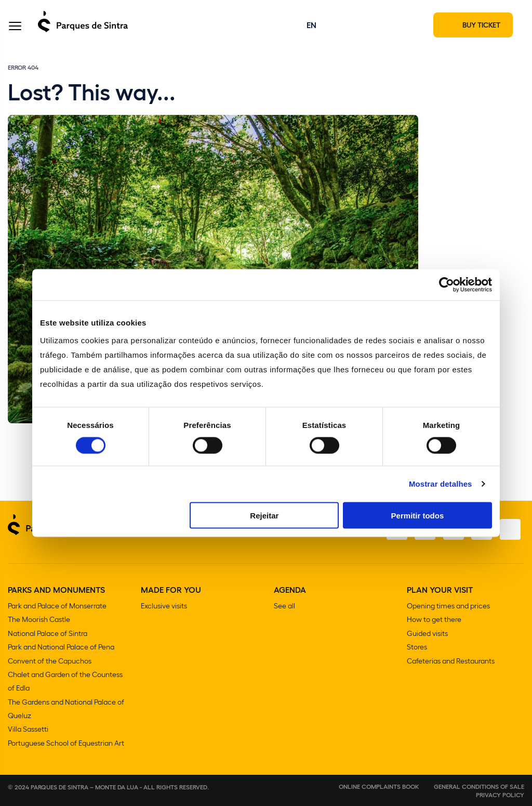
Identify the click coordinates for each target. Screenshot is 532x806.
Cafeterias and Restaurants (451, 662)
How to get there (434, 621)
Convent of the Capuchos (50, 662)
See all (284, 608)
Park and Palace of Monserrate (57, 608)
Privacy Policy (500, 795)
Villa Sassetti (28, 729)
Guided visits (427, 635)
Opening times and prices (448, 608)
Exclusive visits (164, 608)
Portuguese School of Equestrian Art (66, 743)
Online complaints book (379, 786)
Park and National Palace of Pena (61, 648)
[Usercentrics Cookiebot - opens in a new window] (447, 285)
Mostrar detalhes (441, 484)
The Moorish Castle (39, 621)
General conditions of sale (479, 786)
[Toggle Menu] (15, 28)
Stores (417, 648)
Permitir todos (418, 515)
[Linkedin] (510, 531)
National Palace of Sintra (48, 635)
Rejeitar (264, 515)
